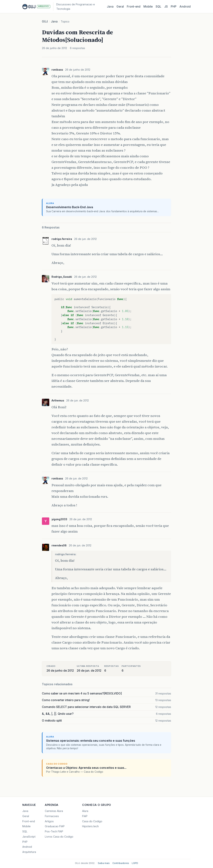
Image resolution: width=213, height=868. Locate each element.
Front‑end (134, 7)
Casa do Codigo (92, 821)
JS (166, 7)
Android (185, 7)
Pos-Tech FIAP (54, 831)
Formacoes (52, 816)
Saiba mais (104, 863)
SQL (158, 7)
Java (110, 7)
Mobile (148, 7)
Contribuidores (121, 863)
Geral (120, 7)
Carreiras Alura (54, 811)
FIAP (85, 816)
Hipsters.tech (90, 826)
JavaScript (29, 837)
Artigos (49, 821)
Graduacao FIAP (55, 826)
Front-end (29, 821)
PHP (174, 7)
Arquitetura (29, 852)
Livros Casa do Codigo (59, 837)
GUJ (45, 21)
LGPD (135, 863)
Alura (85, 811)
